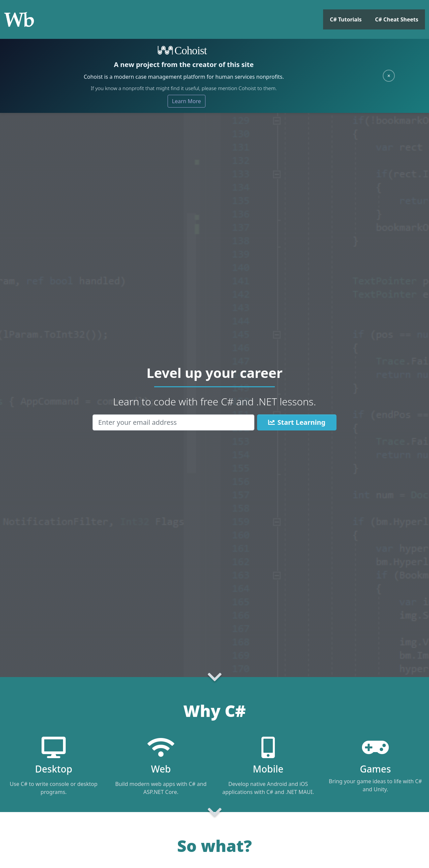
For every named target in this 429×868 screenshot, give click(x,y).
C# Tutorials (346, 19)
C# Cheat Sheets (397, 19)
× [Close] (389, 76)
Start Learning (297, 422)
